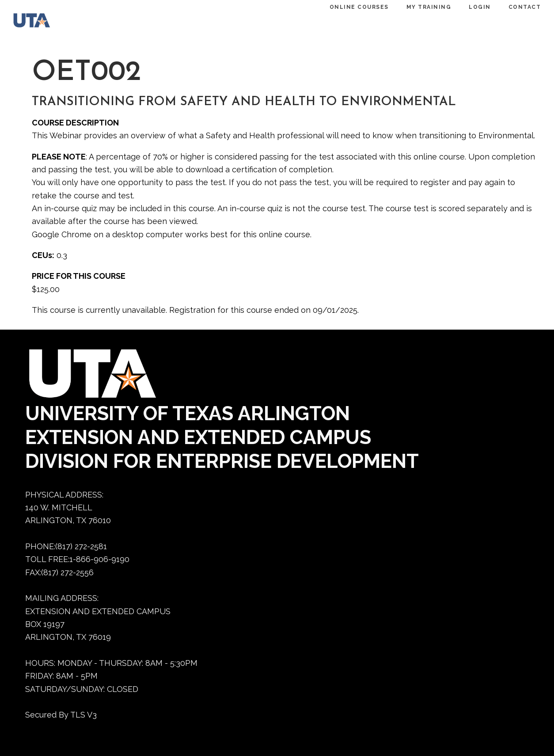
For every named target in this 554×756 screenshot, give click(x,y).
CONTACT (516, 7)
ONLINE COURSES (350, 7)
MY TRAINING (420, 7)
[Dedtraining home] (36, 22)
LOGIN (471, 7)
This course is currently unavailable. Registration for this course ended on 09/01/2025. (284, 161)
